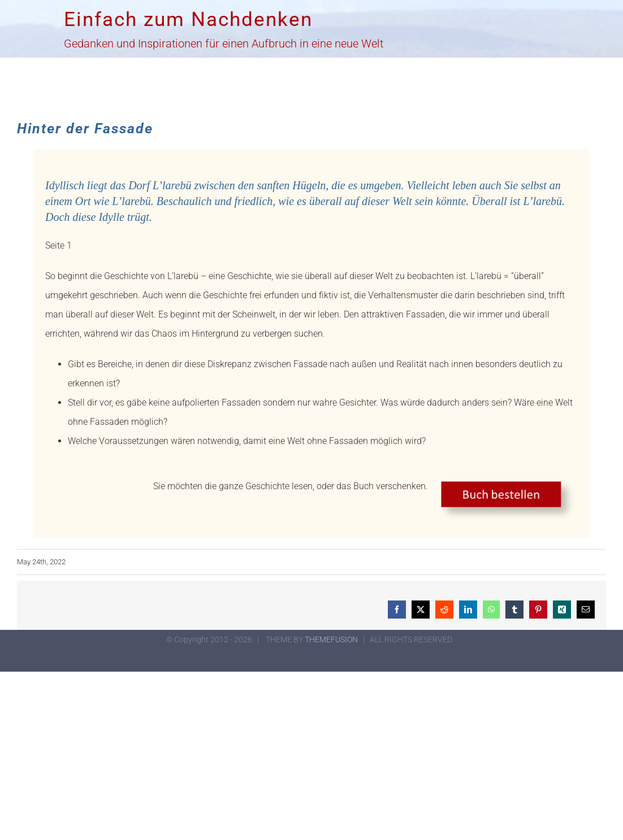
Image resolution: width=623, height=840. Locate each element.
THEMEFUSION (331, 639)
